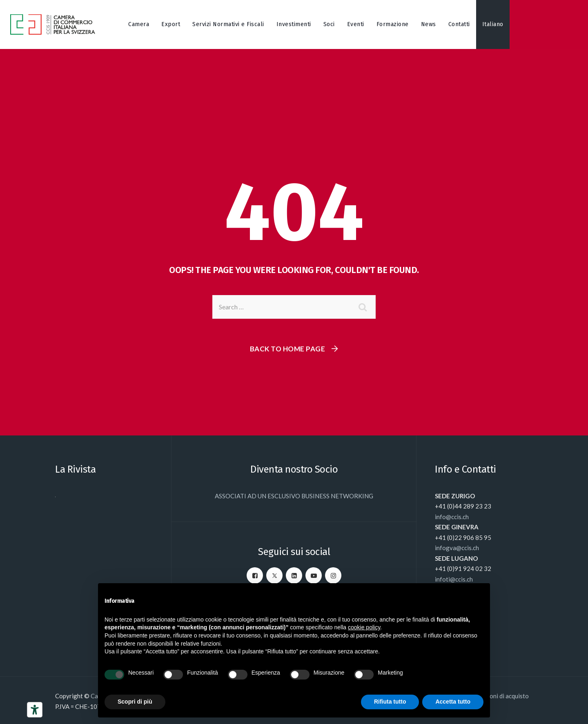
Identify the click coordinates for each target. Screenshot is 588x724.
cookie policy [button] (364, 627)
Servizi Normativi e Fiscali (228, 24)
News (429, 24)
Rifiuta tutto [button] (390, 702)
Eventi (356, 24)
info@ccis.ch (452, 517)
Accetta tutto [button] (453, 702)
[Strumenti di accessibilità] (35, 710)
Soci (329, 24)
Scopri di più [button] (135, 702)
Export (171, 24)
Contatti (459, 24)
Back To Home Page (288, 349)
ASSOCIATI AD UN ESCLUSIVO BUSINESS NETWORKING (294, 496)
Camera (139, 24)
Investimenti (294, 24)
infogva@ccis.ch (457, 548)
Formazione (393, 24)
